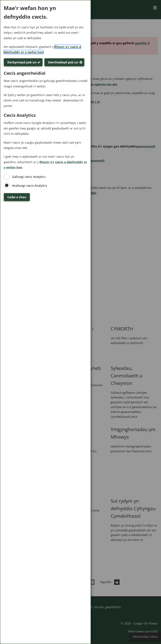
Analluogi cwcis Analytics (30, 186)
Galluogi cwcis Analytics (29, 177)
